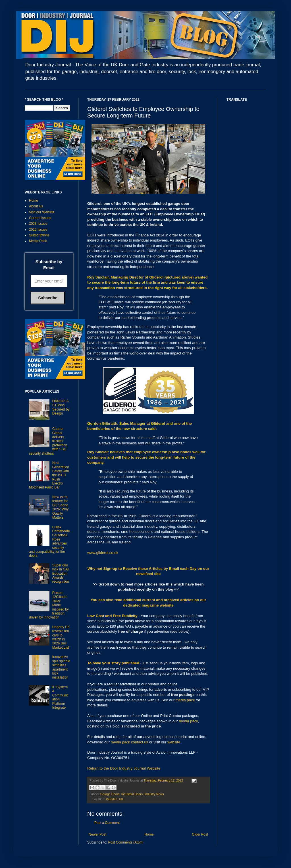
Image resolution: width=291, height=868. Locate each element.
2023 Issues (38, 224)
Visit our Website (42, 212)
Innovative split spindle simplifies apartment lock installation (61, 667)
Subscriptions (39, 235)
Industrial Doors (132, 794)
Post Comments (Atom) (126, 842)
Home (149, 834)
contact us (140, 742)
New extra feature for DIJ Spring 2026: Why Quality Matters (60, 507)
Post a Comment (107, 823)
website (174, 742)
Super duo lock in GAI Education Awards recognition (61, 574)
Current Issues (40, 218)
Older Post (200, 834)
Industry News (154, 794)
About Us (36, 206)
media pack (185, 700)
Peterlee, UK (115, 799)
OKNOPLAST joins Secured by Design (61, 407)
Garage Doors (110, 794)
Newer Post (97, 834)
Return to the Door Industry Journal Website (124, 768)
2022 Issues (38, 230)
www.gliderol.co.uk (103, 553)
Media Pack (38, 241)
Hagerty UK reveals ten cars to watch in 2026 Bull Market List (61, 637)
